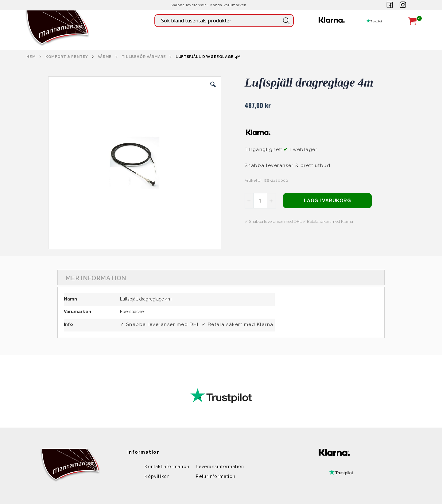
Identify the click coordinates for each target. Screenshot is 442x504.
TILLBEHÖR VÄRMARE (144, 57)
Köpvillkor (157, 476)
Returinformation (216, 476)
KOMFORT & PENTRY (67, 57)
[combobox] (224, 21)
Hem (31, 57)
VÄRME (105, 57)
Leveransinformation (220, 467)
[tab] (221, 277)
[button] (213, 89)
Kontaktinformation (167, 467)
